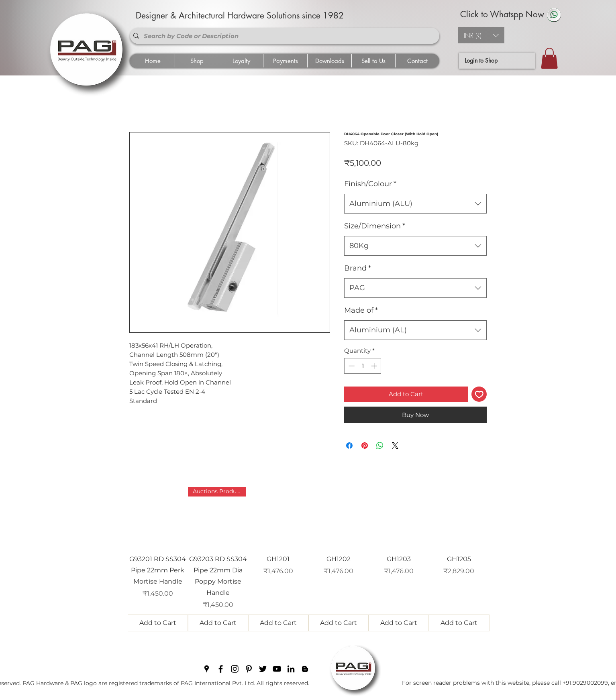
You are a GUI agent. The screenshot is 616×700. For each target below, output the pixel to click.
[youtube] (277, 669)
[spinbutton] (363, 366)
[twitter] (263, 669)
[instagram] (235, 669)
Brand (358, 268)
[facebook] (221, 669)
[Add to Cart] (158, 623)
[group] (308, 559)
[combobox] (415, 204)
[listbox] (481, 35)
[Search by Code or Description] (283, 36)
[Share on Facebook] (349, 446)
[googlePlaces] (207, 669)
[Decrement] (351, 366)
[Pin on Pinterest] (365, 446)
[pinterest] (249, 669)
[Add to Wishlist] (479, 394)
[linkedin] (291, 669)
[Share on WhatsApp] (380, 446)
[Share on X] (395, 446)
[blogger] (305, 669)
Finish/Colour (370, 184)
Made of (361, 310)
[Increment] (375, 366)
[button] (481, 35)
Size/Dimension (375, 226)
